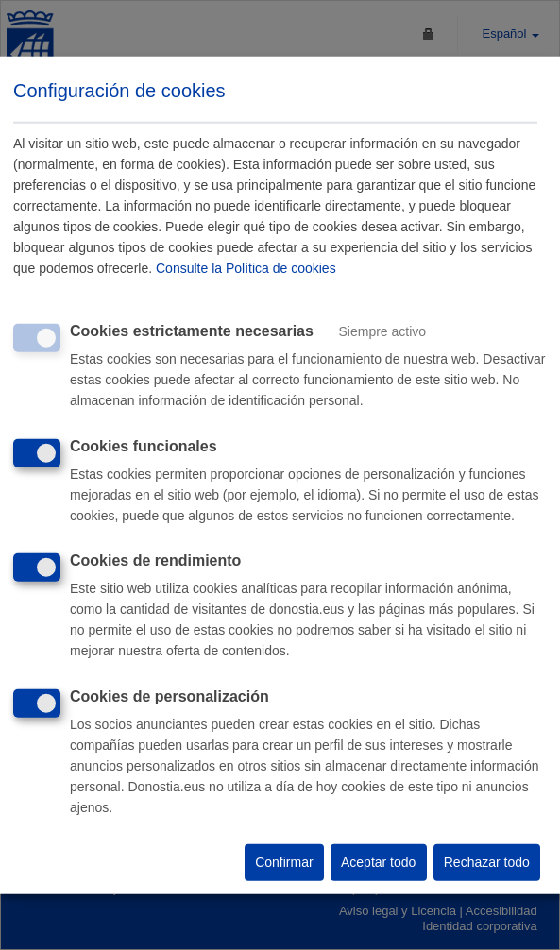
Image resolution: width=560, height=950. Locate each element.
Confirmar (284, 862)
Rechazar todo (487, 862)
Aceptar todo (378, 862)
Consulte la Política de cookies (246, 268)
